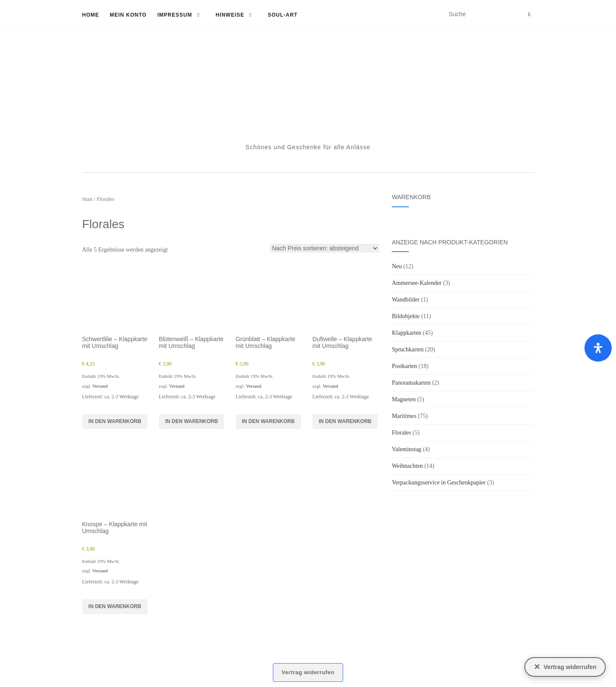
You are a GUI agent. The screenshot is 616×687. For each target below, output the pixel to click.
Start (87, 199)
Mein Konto (128, 15)
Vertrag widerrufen (308, 672)
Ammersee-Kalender (417, 283)
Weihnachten (407, 466)
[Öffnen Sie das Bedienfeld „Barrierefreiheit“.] (598, 348)
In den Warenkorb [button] (115, 421)
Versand (100, 386)
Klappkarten (406, 333)
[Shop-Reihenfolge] (324, 248)
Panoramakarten (411, 383)
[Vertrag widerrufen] (565, 667)
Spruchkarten (408, 349)
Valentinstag (406, 449)
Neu (397, 266)
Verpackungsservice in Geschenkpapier (439, 483)
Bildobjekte (406, 316)
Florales (401, 433)
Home (91, 15)
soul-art (283, 15)
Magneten (404, 399)
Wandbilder (406, 300)
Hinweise (230, 15)
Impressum (175, 15)
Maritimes (404, 416)
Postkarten (404, 366)
